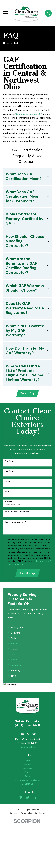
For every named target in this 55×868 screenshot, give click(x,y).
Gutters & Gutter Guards (27, 780)
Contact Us (27, 784)
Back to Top (27, 393)
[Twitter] (27, 797)
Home (27, 761)
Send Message (27, 573)
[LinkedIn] (34, 797)
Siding (27, 776)
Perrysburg (16, 665)
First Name (10, 461)
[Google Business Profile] (21, 797)
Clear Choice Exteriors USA (29, 114)
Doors (27, 772)
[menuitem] (14, 813)
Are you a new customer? (17, 512)
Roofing (27, 765)
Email (7, 491)
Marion (14, 660)
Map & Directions (27, 747)
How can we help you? (15, 522)
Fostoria (15, 644)
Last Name (10, 471)
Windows (27, 769)
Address (8, 502)
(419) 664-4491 (27, 725)
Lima (13, 654)
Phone (7, 481)
